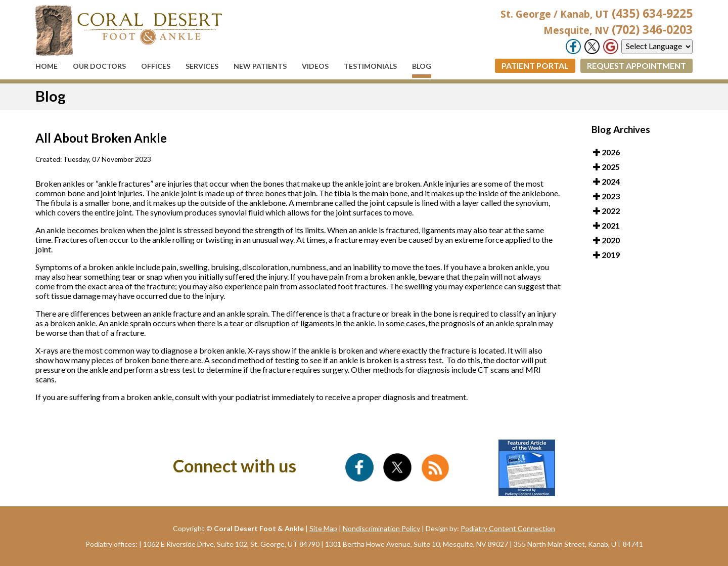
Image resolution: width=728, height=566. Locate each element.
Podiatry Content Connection (508, 528)
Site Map (323, 528)
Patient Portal (535, 66)
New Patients (260, 66)
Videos (315, 66)
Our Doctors (99, 66)
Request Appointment (636, 66)
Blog (422, 66)
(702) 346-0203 (618, 29)
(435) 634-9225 (597, 13)
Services (202, 66)
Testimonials (370, 66)
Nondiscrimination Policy (381, 528)
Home (47, 66)
